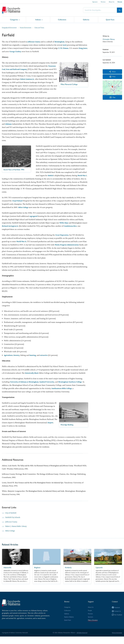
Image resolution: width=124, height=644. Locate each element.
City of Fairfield (11, 520)
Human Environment (28, 28)
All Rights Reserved (82, 640)
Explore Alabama (69, 624)
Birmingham (61, 42)
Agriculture (9, 359)
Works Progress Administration (68, 248)
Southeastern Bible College (72, 392)
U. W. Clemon (64, 48)
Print (112, 78)
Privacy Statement (117, 640)
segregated (34, 220)
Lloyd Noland (18, 204)
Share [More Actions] (112, 72)
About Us (112, 2)
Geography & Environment (10, 28)
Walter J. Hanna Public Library (17, 533)
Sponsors (95, 2)
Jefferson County (34, 42)
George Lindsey (21, 52)
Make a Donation (93, 627)
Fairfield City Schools (14, 524)
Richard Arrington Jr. (11, 229)
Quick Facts (110, 19)
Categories (14, 19)
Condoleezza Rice (72, 229)
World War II (22, 245)
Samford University (50, 385)
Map (112, 99)
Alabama (9, 127)
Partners (103, 2)
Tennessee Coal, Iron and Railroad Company (23, 69)
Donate (120, 2)
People (89, 617)
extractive (46, 359)
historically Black (32, 376)
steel (65, 45)
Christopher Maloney (109, 39)
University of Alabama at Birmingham (26, 385)
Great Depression (63, 238)
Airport (27, 429)
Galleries (86, 19)
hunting (34, 359)
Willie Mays (64, 226)
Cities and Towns (43, 28)
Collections (62, 19)
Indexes (38, 19)
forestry (17, 359)
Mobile (51, 179)
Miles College (24, 211)
